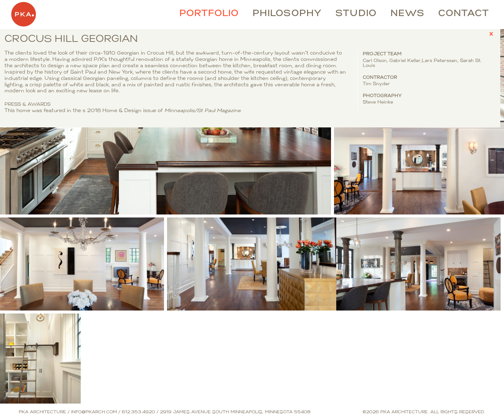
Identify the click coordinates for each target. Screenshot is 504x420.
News (407, 14)
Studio (356, 14)
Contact (464, 14)
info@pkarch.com (94, 412)
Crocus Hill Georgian (38, 35)
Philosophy (287, 14)
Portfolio (209, 14)
